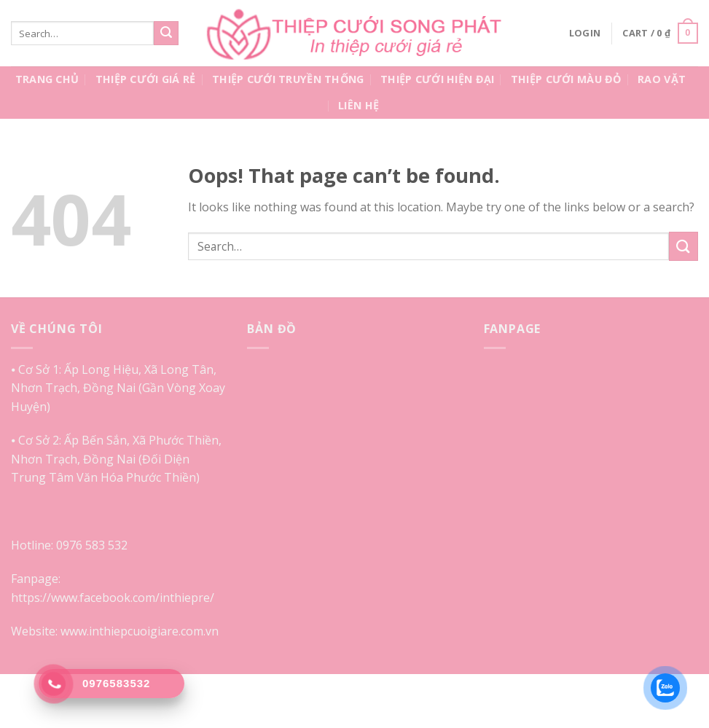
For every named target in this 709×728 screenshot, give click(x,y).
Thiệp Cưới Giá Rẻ (146, 79)
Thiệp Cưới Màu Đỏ (566, 79)
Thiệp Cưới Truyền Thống (288, 79)
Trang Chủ (47, 79)
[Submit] (166, 34)
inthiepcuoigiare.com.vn (154, 631)
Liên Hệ (359, 105)
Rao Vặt (662, 79)
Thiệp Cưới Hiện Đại (437, 79)
